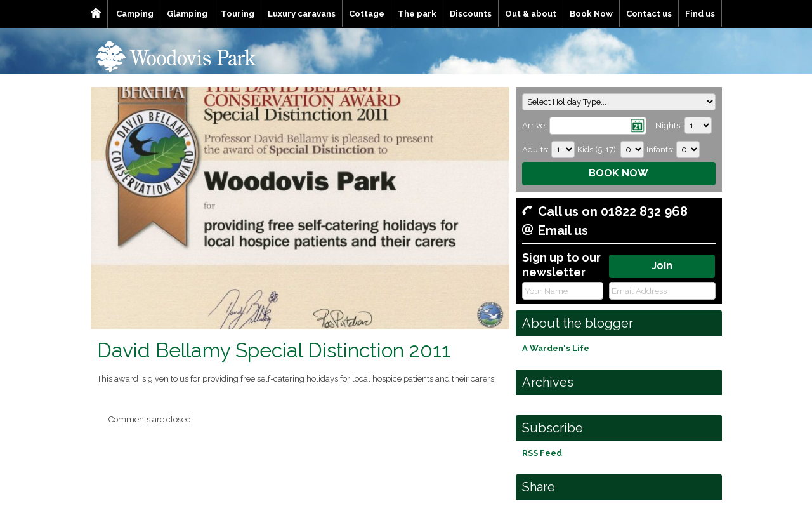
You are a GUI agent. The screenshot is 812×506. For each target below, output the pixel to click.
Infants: (660, 150)
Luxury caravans (302, 14)
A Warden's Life (556, 348)
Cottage (367, 14)
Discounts (471, 14)
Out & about (531, 14)
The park (417, 14)
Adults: (535, 150)
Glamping (187, 14)
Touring (238, 14)
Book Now (591, 14)
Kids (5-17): (598, 150)
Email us (563, 230)
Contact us (649, 14)
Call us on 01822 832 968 (613, 211)
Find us (700, 14)
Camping (135, 14)
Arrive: (534, 125)
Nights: (669, 125)
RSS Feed (542, 453)
